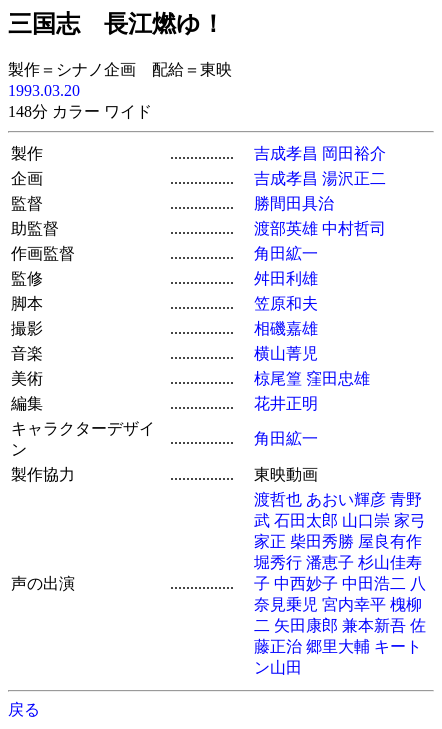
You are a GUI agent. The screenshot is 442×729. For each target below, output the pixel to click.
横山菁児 (286, 353)
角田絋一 (286, 253)
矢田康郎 (306, 625)
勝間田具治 (294, 203)
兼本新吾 (374, 625)
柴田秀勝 (322, 541)
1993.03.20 (44, 90)
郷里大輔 (338, 646)
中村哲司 (354, 228)
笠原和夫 (286, 303)
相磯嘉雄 (286, 328)
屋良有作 (390, 541)
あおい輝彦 (346, 499)
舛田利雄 (286, 278)
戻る (24, 709)
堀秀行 (278, 562)
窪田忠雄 (338, 378)
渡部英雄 (286, 228)
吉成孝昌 (286, 153)
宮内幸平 (354, 604)
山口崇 (366, 520)
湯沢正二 (354, 178)
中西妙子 (306, 583)
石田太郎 (306, 520)
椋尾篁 (278, 378)
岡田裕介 (354, 153)
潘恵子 (330, 562)
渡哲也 (278, 499)
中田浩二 (374, 583)
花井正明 (286, 403)
